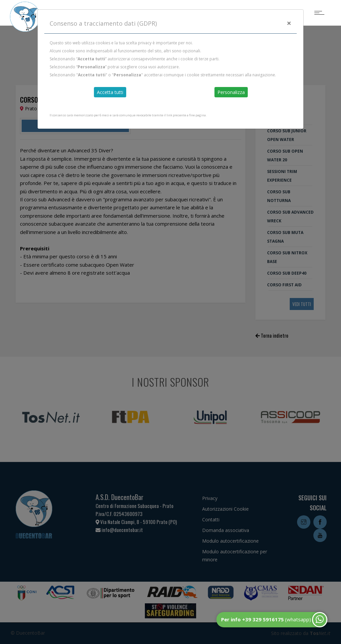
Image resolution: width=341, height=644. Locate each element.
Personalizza (231, 92)
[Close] (289, 23)
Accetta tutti (110, 92)
